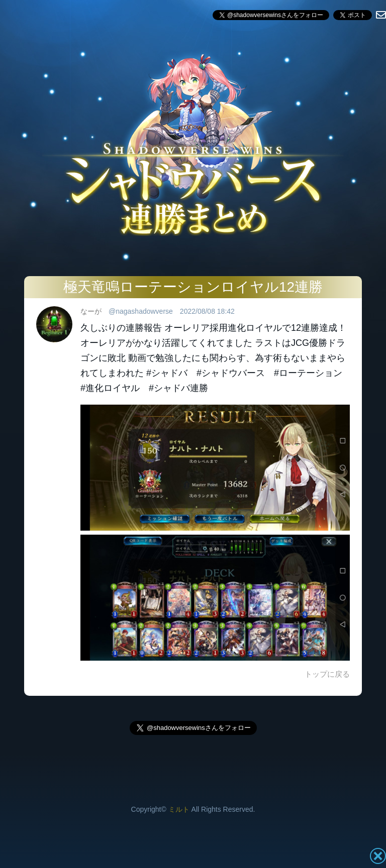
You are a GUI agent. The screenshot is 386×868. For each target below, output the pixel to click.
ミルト (179, 809)
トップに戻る (327, 674)
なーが (91, 311)
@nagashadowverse (141, 311)
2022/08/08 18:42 (207, 311)
